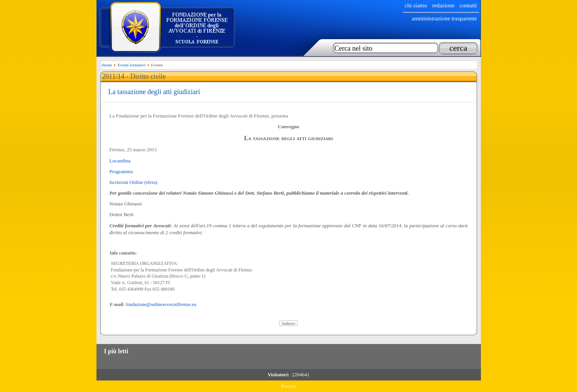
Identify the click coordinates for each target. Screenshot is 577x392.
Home (107, 65)
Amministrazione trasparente (444, 18)
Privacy (289, 386)
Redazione (443, 5)
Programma (121, 171)
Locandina (120, 161)
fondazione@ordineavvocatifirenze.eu (161, 304)
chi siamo (416, 5)
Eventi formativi (131, 65)
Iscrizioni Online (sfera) (134, 182)
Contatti (468, 5)
